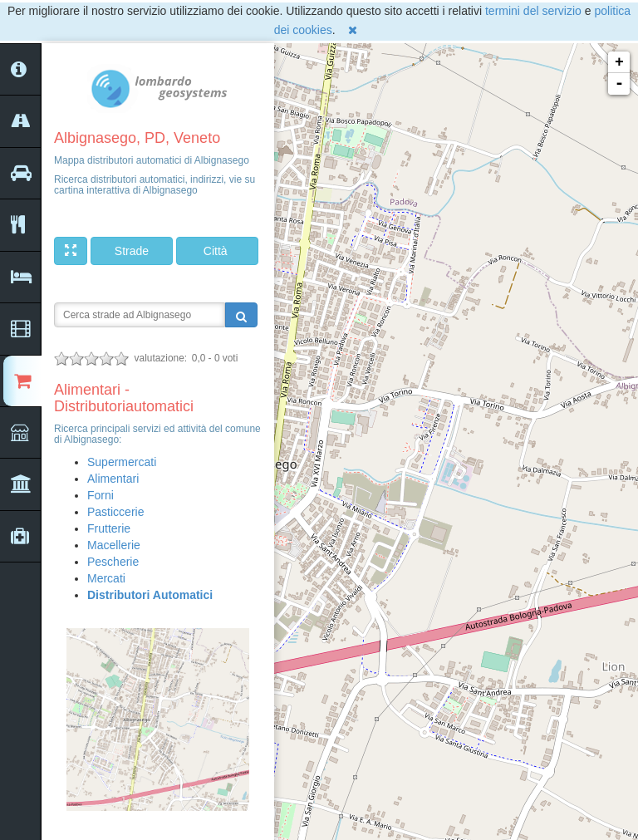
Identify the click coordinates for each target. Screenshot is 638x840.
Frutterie (109, 528)
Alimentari (113, 479)
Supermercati (122, 462)
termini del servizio (533, 11)
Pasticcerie (115, 512)
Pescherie (113, 562)
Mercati (106, 578)
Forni (101, 495)
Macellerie (114, 545)
